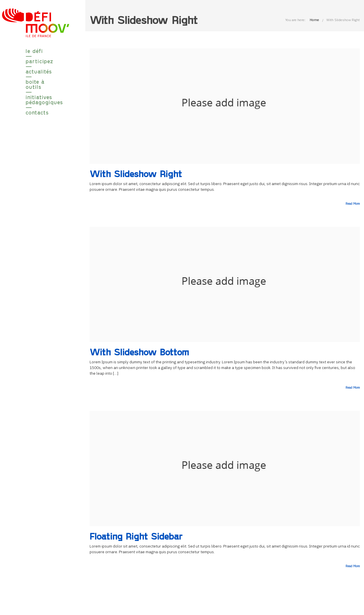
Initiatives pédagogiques (36, 100)
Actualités (36, 71)
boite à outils (35, 84)
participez (36, 61)
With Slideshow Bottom (139, 352)
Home (314, 20)
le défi (34, 51)
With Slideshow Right (343, 20)
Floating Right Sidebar (136, 536)
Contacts (36, 112)
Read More (353, 204)
